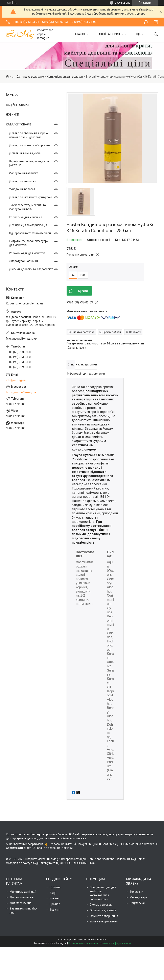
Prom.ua (101, 940)
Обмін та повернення (104, 916)
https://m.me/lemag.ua (21, 392)
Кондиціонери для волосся (65, 77)
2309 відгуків (123, 3)
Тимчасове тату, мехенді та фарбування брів (27, 207)
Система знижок (101, 905)
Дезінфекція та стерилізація (28, 225)
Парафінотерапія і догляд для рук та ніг (29, 163)
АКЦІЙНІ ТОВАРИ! (18, 105)
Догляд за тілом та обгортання (30, 145)
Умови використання (104, 921)
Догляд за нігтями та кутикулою (31, 197)
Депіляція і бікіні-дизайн (25, 153)
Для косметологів (22, 897)
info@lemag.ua (16, 380)
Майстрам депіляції (23, 892)
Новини (55, 898)
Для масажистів (21, 903)
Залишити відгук (146, 22)
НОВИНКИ (13, 115)
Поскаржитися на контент (83, 943)
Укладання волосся (22, 189)
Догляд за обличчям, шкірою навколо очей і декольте (28, 135)
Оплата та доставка (103, 910)
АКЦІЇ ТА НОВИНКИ (111, 34)
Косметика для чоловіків (26, 217)
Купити (83, 291)
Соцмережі (137, 903)
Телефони (136, 892)
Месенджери (138, 897)
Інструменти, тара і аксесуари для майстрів (29, 243)
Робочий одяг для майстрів (27, 253)
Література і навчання (24, 261)
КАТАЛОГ (79, 34)
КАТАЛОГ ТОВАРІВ (19, 124)
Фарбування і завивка (24, 173)
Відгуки (55, 909)
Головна (55, 887)
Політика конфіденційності (115, 943)
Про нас (55, 904)
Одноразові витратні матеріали (30, 233)
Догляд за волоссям (30, 77)
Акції (53, 893)
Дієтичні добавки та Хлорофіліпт (31, 269)
